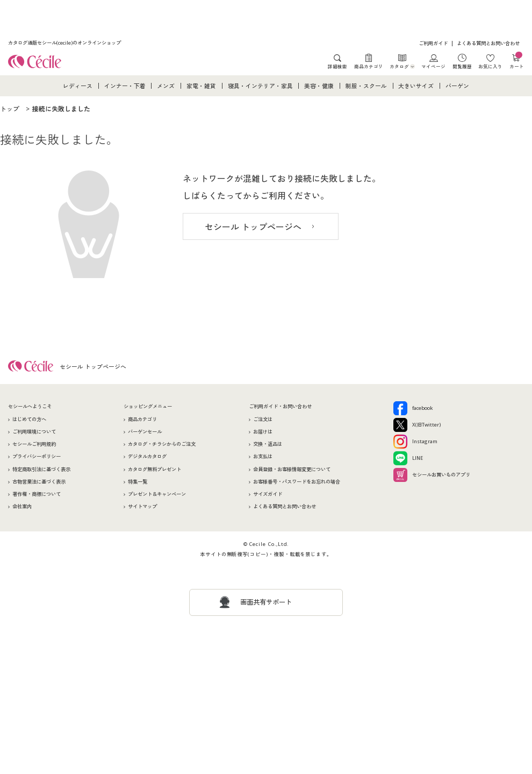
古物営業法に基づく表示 (39, 482)
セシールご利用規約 (34, 444)
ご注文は (263, 419)
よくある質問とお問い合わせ (488, 43)
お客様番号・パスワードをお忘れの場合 (297, 482)
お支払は (263, 456)
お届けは (263, 432)
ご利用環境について (34, 432)
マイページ (433, 66)
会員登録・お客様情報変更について (292, 469)
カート (517, 62)
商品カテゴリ (369, 66)
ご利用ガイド (433, 43)
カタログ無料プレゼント (154, 469)
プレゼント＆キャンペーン (157, 494)
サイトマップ (142, 506)
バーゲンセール (145, 432)
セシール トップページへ (253, 227)
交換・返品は (268, 444)
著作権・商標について (37, 494)
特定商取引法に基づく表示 (41, 469)
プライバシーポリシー (37, 456)
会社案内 (22, 506)
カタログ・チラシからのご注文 (162, 444)
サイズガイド (268, 494)
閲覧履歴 (462, 66)
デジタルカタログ (147, 456)
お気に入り (490, 66)
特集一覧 (138, 482)
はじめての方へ (29, 419)
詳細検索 (337, 66)
